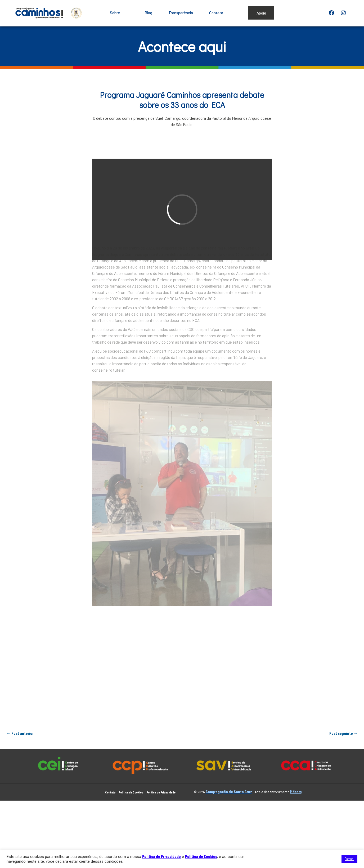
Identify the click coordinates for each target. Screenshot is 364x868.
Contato (216, 13)
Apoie (261, 13)
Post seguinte (343, 733)
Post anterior (20, 733)
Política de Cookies (131, 792)
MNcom (296, 792)
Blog (148, 13)
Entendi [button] (349, 859)
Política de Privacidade (161, 792)
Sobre (119, 13)
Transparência (181, 13)
